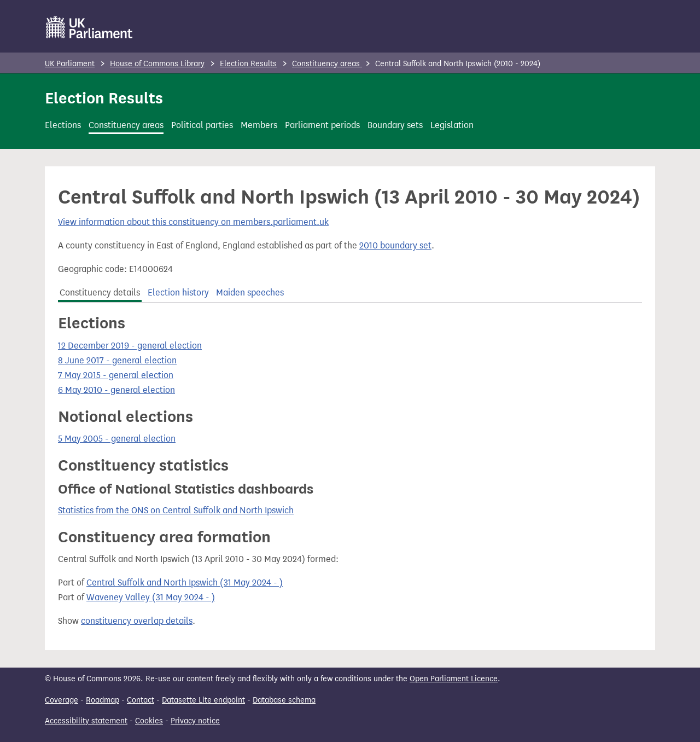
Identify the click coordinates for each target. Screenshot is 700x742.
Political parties (202, 125)
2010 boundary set (395, 245)
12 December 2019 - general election (130, 346)
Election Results (248, 64)
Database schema (284, 700)
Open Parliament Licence (454, 679)
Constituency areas (327, 64)
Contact (141, 700)
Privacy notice (195, 721)
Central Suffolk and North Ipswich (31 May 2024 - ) (185, 582)
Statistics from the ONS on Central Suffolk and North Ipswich (176, 510)
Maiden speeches (250, 292)
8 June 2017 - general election (117, 360)
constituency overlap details (137, 621)
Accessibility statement (86, 721)
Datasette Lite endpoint (203, 700)
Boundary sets (395, 125)
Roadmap (103, 700)
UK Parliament (70, 64)
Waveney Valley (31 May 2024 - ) (151, 597)
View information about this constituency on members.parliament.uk (193, 222)
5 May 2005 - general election (117, 439)
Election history (178, 292)
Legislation (452, 125)
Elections (63, 125)
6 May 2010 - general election (116, 390)
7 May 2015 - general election (116, 375)
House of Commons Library (157, 64)
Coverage (62, 700)
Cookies (149, 721)
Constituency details (100, 292)
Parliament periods (322, 125)
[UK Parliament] (89, 27)
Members (259, 125)
